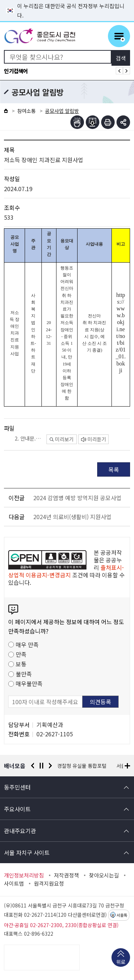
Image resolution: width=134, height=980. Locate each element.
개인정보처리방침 (24, 875)
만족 (21, 654)
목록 (114, 469)
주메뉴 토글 (119, 36)
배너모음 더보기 (127, 766)
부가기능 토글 (123, 122)
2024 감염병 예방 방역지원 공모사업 (77, 498)
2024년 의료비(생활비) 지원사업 (72, 517)
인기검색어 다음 (126, 71)
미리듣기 (94, 439)
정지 (41, 766)
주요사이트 (17, 809)
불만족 (24, 674)
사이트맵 (14, 884)
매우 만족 (27, 645)
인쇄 (108, 122)
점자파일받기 (93, 122)
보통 (21, 664)
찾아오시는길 (104, 875)
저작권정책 (66, 875)
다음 (50, 766)
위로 (121, 962)
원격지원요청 (49, 884)
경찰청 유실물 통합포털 (82, 766)
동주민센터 (17, 787)
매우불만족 (29, 683)
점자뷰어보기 (77, 122)
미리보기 (62, 439)
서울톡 (122, 915)
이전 (33, 766)
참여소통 (26, 111)
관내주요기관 (20, 831)
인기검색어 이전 (119, 71)
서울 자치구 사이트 (27, 852)
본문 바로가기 (67, 0)
